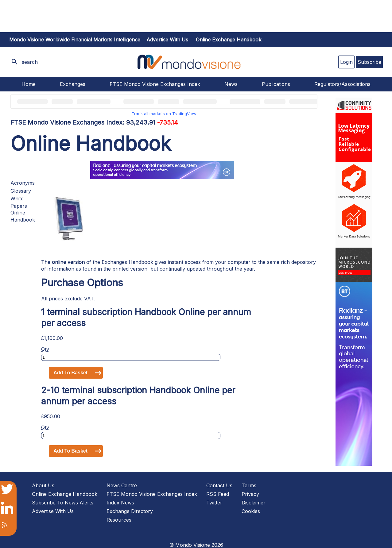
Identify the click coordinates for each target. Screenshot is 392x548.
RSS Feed (218, 494)
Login (346, 62)
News (231, 84)
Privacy (250, 494)
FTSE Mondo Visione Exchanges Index (155, 84)
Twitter (214, 503)
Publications (276, 84)
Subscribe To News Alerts (63, 503)
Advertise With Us (53, 511)
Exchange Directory (130, 511)
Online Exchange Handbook (229, 40)
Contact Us (219, 485)
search (30, 62)
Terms (249, 485)
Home (29, 84)
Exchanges (73, 84)
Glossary (21, 191)
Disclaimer (254, 503)
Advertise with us (167, 40)
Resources (119, 520)
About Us (43, 485)
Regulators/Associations (342, 84)
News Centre (122, 485)
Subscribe (369, 62)
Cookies (251, 511)
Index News (120, 503)
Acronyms (23, 183)
